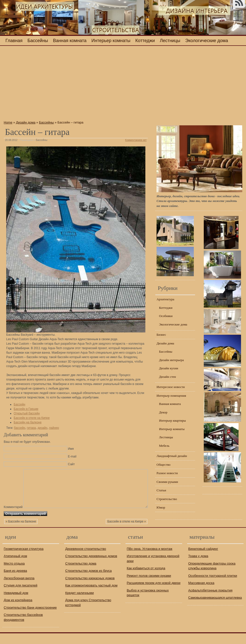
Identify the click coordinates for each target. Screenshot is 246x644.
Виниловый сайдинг (203, 559)
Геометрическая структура (24, 559)
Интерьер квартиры (172, 420)
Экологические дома (207, 41)
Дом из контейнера (18, 611)
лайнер (54, 428)
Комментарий (13, 471)
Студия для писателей (20, 596)
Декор (163, 412)
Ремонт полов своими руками (149, 586)
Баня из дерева (15, 581)
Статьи (161, 490)
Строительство (167, 499)
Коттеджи (145, 41)
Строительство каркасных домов (90, 589)
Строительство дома (81, 574)
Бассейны (38, 41)
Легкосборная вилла (19, 589)
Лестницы (170, 41)
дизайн (42, 428)
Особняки (166, 316)
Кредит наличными (80, 604)
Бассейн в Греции (26, 409)
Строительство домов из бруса (89, 581)
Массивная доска (201, 594)
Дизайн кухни (169, 368)
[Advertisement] (76, 84)
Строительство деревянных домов (91, 567)
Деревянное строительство (86, 559)
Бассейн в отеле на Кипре (32, 418)
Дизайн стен (167, 377)
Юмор (161, 507)
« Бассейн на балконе (21, 532)
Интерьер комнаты (111, 41)
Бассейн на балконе (28, 422)
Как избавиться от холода (146, 579)
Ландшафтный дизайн (172, 456)
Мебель (164, 446)
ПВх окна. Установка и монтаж (150, 559)
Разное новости (167, 473)
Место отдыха (14, 574)
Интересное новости (171, 387)
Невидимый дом (16, 604)
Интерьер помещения (171, 396)
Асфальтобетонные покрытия (210, 601)
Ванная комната (70, 41)
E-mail (72, 456)
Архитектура (165, 299)
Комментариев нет (136, 140)
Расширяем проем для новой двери (154, 594)
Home (8, 122)
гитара (31, 428)
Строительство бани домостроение (30, 618)
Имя (71, 449)
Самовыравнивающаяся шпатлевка (215, 608)
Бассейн (20, 404)
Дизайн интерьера (171, 360)
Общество (164, 465)
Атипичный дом (15, 567)
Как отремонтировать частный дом (91, 596)
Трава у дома (198, 567)
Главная (14, 41)
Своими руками (167, 482)
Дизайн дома (26, 122)
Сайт (71, 464)
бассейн (20, 428)
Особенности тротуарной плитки (213, 586)
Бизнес (161, 335)
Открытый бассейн (27, 413)
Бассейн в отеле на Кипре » (127, 532)
